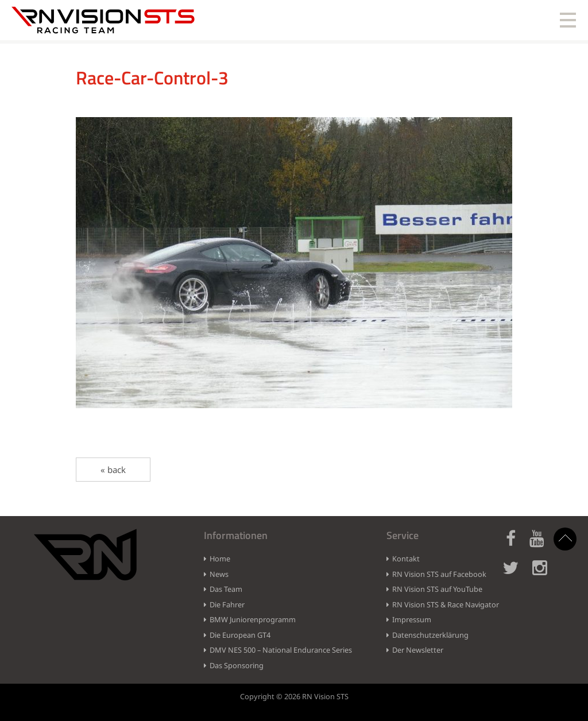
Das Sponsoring (237, 665)
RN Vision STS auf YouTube (437, 589)
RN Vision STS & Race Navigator (446, 604)
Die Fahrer (227, 604)
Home (220, 559)
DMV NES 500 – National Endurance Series (281, 650)
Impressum (412, 619)
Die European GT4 (240, 635)
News (219, 574)
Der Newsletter (418, 650)
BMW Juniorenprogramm (253, 619)
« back (113, 470)
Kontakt (406, 559)
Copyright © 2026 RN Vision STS (294, 696)
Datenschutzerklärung (430, 635)
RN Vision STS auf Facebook (439, 574)
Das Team (226, 589)
